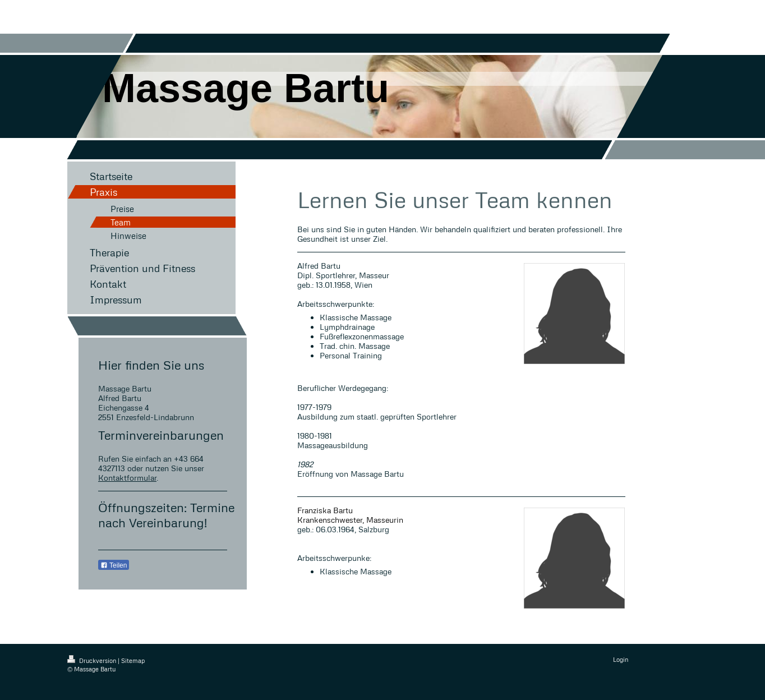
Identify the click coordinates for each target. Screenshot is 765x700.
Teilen (114, 565)
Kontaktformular (127, 478)
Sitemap (133, 660)
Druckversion (93, 660)
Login (621, 659)
